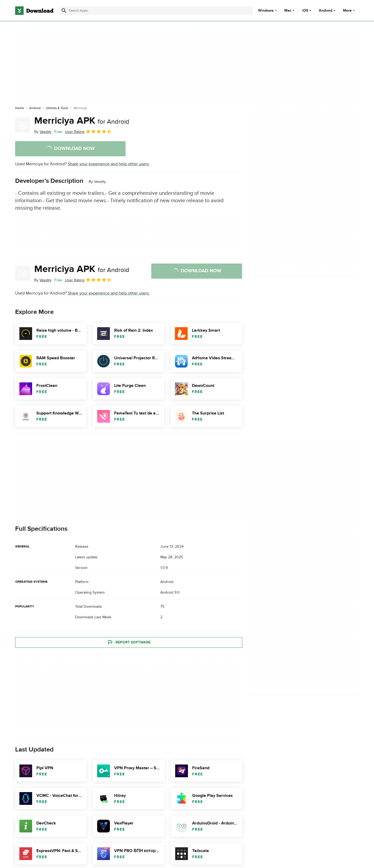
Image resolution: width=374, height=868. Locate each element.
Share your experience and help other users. (109, 164)
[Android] (35, 108)
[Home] (20, 108)
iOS (305, 11)
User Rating (89, 131)
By (43, 132)
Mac (288, 11)
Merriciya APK (82, 121)
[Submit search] (64, 11)
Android (326, 11)
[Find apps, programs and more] (156, 11)
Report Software (129, 642)
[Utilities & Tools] (57, 108)
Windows (266, 11)
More (349, 10)
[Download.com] (34, 11)
